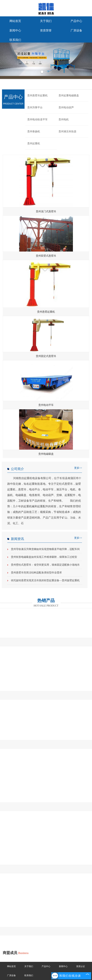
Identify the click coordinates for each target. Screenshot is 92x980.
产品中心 (76, 21)
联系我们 (15, 40)
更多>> (78, 468)
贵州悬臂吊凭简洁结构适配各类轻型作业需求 (36, 573)
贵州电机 (64, 120)
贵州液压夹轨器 (67, 131)
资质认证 (81, 966)
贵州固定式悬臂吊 (46, 356)
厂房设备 (76, 30)
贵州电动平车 (46, 405)
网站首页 (15, 21)
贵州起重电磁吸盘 (69, 96)
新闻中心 (15, 30)
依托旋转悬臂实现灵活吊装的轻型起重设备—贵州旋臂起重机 (45, 580)
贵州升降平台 (35, 108)
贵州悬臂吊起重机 (37, 96)
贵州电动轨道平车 (37, 120)
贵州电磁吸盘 (46, 454)
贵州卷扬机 (34, 131)
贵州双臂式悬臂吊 (46, 256)
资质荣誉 (46, 30)
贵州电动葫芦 (66, 108)
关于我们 (46, 21)
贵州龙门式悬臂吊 (46, 211)
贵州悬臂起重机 (46, 312)
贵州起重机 (34, 143)
